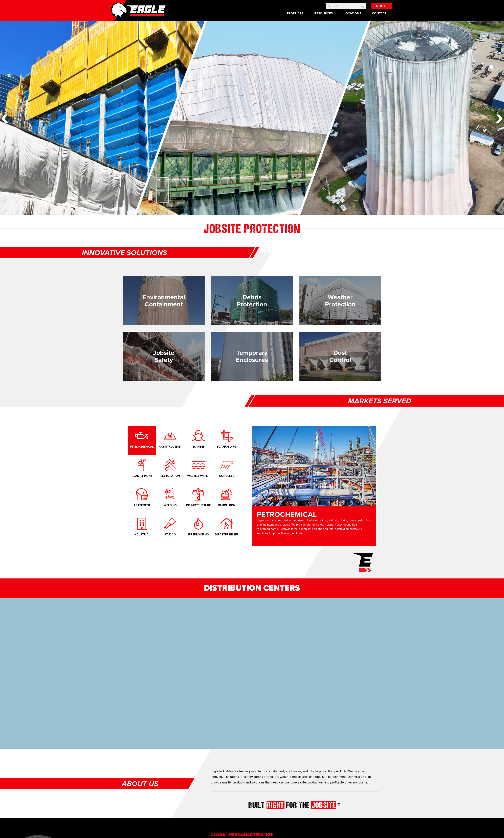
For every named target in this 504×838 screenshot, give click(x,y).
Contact (379, 13)
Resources (323, 13)
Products (295, 13)
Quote (382, 6)
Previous (5, 119)
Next (499, 119)
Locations (352, 13)
